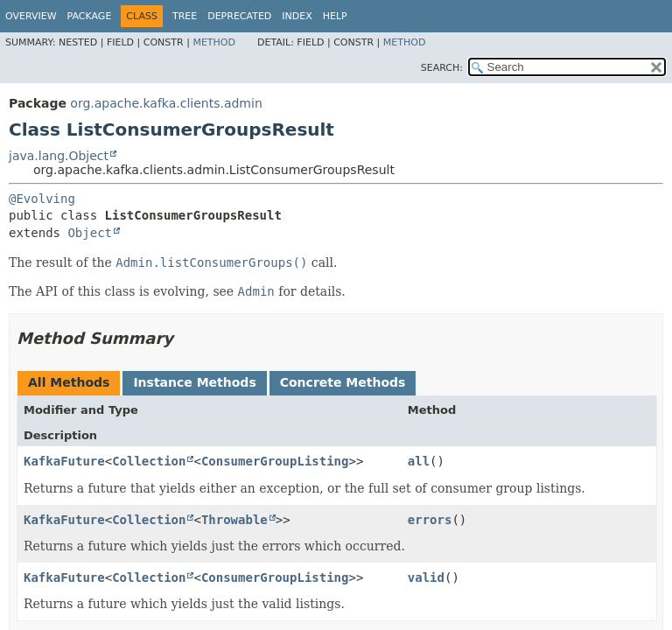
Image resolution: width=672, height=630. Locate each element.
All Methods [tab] (69, 382)
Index (297, 16)
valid (426, 577)
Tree (185, 16)
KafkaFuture (64, 461)
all (419, 461)
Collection (149, 461)
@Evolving (42, 199)
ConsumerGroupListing (275, 461)
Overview (31, 16)
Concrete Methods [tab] (343, 382)
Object (90, 233)
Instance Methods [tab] (194, 382)
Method (214, 42)
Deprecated (239, 16)
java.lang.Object (59, 156)
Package (90, 16)
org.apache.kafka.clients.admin (166, 103)
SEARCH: (442, 68)
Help (335, 16)
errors (430, 520)
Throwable (234, 520)
